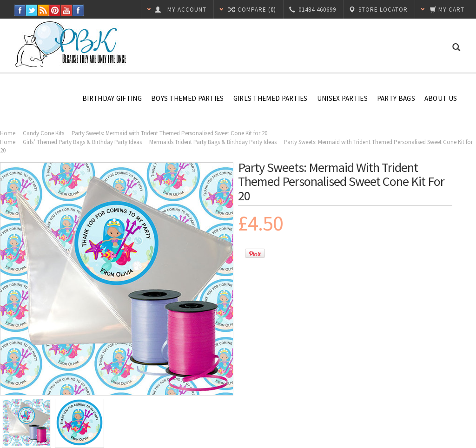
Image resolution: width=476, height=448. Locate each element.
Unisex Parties (342, 98)
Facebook (20, 10)
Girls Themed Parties (271, 98)
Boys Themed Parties (188, 98)
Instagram (78, 10)
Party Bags (396, 98)
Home (8, 133)
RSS (43, 10)
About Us (441, 98)
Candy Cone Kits (43, 133)
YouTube (67, 10)
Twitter (32, 10)
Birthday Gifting (112, 98)
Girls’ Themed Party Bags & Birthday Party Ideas (82, 142)
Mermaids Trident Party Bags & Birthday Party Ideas (213, 142)
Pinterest (55, 10)
